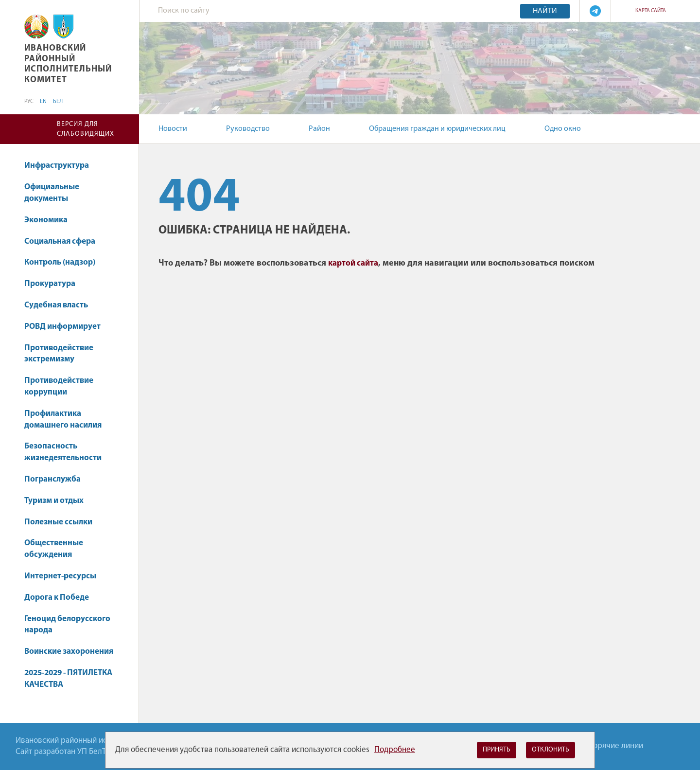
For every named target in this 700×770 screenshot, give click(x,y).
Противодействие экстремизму (59, 354)
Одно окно (563, 129)
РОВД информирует (62, 327)
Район (319, 129)
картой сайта (353, 263)
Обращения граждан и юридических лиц (437, 129)
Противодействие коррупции (59, 386)
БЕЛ (58, 102)
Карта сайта (651, 11)
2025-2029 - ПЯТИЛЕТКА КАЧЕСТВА (68, 679)
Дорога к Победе (57, 598)
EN (43, 102)
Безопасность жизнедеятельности (63, 452)
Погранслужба (52, 479)
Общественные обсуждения (54, 549)
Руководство (248, 129)
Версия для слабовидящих (86, 129)
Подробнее (395, 750)
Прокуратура (50, 284)
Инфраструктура (61, 166)
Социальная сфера (64, 242)
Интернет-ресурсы (60, 576)
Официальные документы (52, 193)
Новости (173, 129)
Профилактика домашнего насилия (63, 420)
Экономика (51, 220)
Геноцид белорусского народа (67, 625)
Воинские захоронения (69, 652)
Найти (545, 11)
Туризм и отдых (54, 501)
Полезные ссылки (58, 522)
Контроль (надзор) (60, 262)
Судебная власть (56, 305)
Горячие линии (617, 746)
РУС (29, 102)
